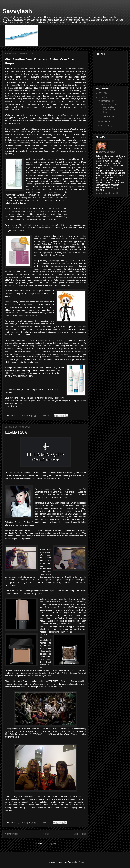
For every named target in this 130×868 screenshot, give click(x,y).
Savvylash (17, 11)
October (105, 126)
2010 (102, 97)
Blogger (82, 862)
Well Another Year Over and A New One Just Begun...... (109, 108)
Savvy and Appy (107, 152)
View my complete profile (107, 193)
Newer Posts (11, 834)
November (106, 121)
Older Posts (80, 834)
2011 (102, 93)
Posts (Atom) (51, 844)
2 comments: (44, 416)
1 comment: (44, 823)
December (106, 101)
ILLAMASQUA (16, 433)
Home (46, 834)
